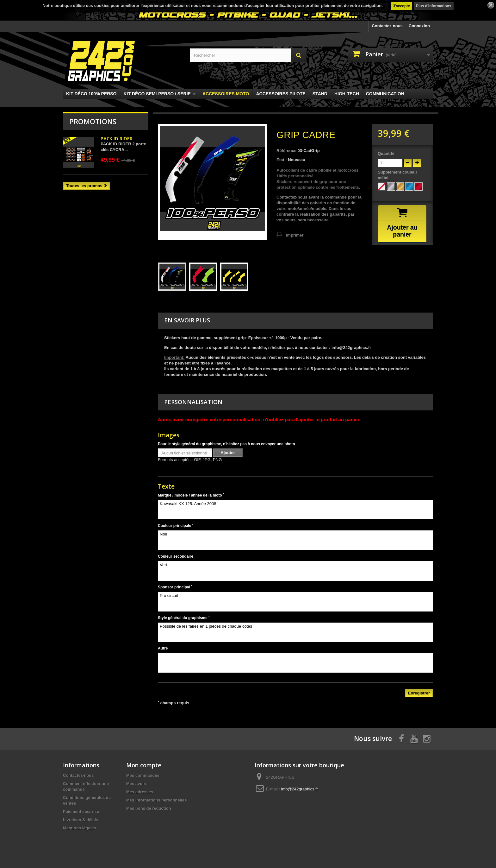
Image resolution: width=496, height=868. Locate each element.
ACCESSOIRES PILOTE (281, 94)
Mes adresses (140, 792)
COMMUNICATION (385, 94)
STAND (320, 94)
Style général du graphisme (184, 618)
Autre (163, 648)
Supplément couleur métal (397, 175)
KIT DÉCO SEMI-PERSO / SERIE (160, 94)
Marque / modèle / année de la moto (191, 495)
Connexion (419, 26)
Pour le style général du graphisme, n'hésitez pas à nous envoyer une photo (226, 444)
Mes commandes (143, 775)
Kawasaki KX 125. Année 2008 (295, 510)
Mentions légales (80, 828)
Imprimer (295, 235)
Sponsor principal (175, 587)
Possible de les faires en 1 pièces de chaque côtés (295, 632)
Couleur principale (176, 526)
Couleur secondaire (176, 556)
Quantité (386, 153)
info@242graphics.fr (300, 789)
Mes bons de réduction (149, 808)
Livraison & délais (81, 820)
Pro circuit (295, 602)
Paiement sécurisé (81, 811)
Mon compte (144, 765)
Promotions (93, 121)
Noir (295, 540)
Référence (286, 151)
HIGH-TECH (347, 94)
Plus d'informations (434, 6)
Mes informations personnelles (156, 800)
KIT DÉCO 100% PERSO (91, 94)
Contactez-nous (387, 26)
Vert (295, 571)
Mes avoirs (137, 784)
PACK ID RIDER (117, 138)
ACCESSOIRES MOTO (226, 94)
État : (282, 160)
